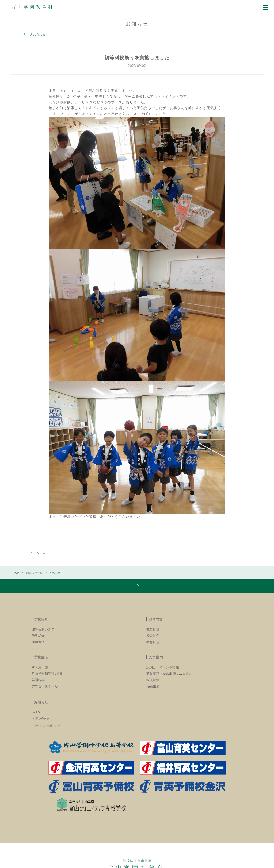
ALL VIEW (38, 35)
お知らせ (41, 708)
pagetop (137, 592)
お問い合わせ (41, 724)
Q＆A (36, 717)
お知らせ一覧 (35, 578)
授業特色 (153, 641)
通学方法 (38, 648)
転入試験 (153, 686)
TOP (16, 578)
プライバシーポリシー (47, 731)
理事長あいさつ (43, 635)
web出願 (153, 692)
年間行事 (38, 686)
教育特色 (153, 648)
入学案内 (156, 663)
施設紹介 (38, 641)
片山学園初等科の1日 (48, 679)
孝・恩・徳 (40, 673)
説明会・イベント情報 (163, 673)
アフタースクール (45, 692)
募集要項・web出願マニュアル (170, 679)
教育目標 (153, 635)
